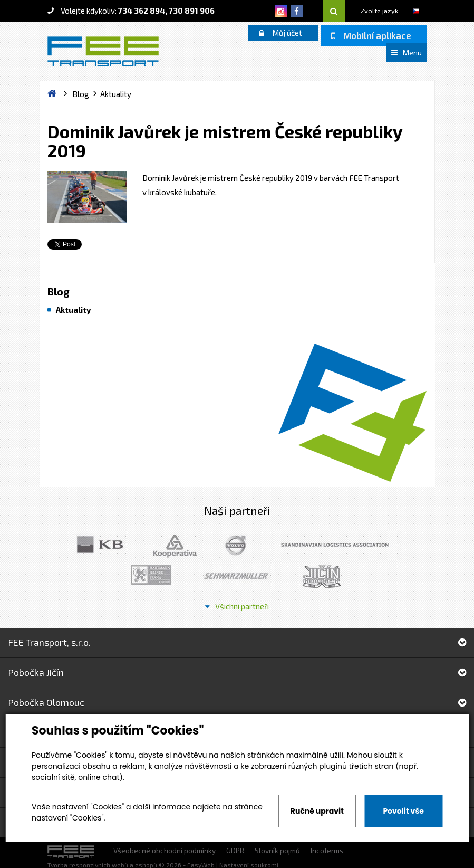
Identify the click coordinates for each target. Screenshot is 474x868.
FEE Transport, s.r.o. (237, 642)
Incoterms (327, 851)
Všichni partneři (237, 606)
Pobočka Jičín (237, 672)
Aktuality (73, 310)
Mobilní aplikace (371, 35)
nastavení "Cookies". (68, 818)
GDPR (235, 851)
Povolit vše (403, 811)
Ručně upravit (317, 811)
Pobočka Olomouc (237, 702)
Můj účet (280, 33)
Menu (407, 53)
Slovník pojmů (277, 851)
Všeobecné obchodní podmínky (165, 851)
